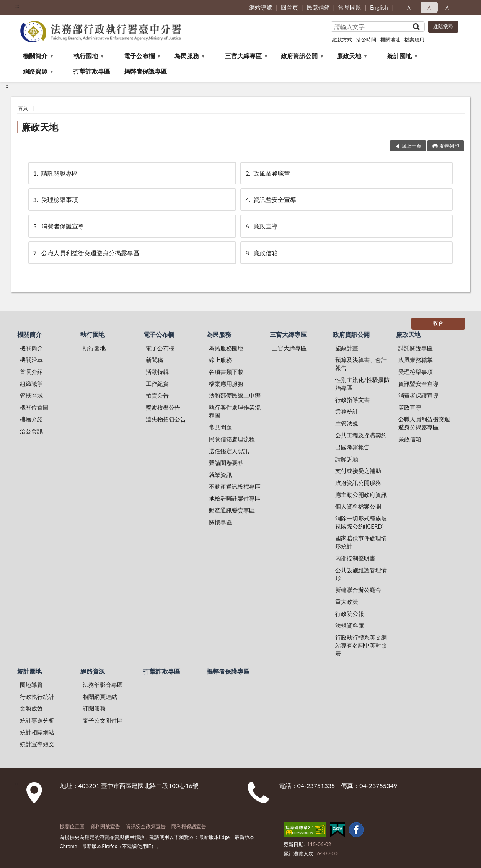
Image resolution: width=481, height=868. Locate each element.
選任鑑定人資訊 (229, 451)
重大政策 (347, 602)
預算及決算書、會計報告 (361, 364)
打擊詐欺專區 (92, 71)
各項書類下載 (226, 372)
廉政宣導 (261, 226)
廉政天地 (349, 56)
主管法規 (347, 423)
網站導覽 (261, 7)
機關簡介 (35, 56)
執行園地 (86, 56)
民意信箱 (318, 7)
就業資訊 (220, 475)
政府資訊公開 (299, 56)
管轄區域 (31, 395)
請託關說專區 (55, 173)
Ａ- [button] (410, 7)
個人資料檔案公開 (358, 506)
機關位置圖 (34, 407)
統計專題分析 (37, 720)
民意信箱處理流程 (232, 439)
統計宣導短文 (37, 744)
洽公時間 (366, 39)
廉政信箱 (261, 253)
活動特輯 (157, 372)
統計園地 (399, 56)
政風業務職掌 (267, 173)
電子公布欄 (139, 56)
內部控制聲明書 (355, 558)
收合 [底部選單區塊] (438, 323)
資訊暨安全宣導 (270, 200)
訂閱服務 (94, 708)
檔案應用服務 (226, 383)
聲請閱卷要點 (226, 463)
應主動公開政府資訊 (361, 494)
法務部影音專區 (103, 685)
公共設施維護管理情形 (361, 574)
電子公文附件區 (103, 720)
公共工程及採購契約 (361, 435)
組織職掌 (31, 383)
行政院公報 (350, 613)
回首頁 (289, 7)
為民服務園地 (226, 348)
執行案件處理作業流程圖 (235, 411)
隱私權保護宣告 (189, 826)
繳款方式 (342, 39)
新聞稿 (154, 360)
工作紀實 (157, 383)
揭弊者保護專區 (145, 71)
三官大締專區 (243, 56)
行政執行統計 (37, 697)
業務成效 (31, 708)
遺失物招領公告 (166, 419)
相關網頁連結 (100, 697)
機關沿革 (31, 360)
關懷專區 (220, 522)
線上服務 (220, 360)
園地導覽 (31, 685)
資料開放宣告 (105, 826)
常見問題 (350, 7)
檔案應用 (414, 39)
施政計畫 (347, 348)
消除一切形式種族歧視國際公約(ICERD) (361, 522)
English (379, 7)
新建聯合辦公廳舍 (358, 590)
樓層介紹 (31, 419)
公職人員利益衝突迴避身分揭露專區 (86, 253)
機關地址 (390, 39)
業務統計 (347, 411)
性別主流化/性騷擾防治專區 (362, 384)
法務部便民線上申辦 (235, 395)
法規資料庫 (350, 625)
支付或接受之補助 (358, 471)
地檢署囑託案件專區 (235, 498)
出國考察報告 (352, 447)
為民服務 (187, 56)
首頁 (23, 108)
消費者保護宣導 (58, 226)
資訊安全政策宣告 (146, 826)
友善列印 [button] (449, 146)
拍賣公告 (157, 395)
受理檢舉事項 (55, 200)
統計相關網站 (37, 732)
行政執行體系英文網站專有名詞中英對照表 (361, 645)
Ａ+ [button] (449, 7)
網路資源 (35, 71)
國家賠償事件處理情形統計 (361, 542)
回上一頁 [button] (411, 146)
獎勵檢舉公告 (163, 407)
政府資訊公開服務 (358, 483)
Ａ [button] (429, 7)
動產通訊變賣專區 (232, 510)
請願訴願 (347, 459)
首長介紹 (31, 372)
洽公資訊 (31, 431)
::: (17, 6)
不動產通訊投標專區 (235, 486)
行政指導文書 (352, 400)
